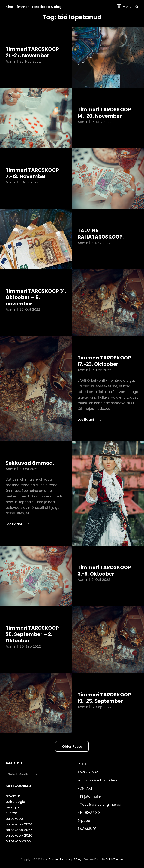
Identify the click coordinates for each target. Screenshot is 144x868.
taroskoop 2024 (19, 824)
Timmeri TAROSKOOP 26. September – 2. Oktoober (32, 634)
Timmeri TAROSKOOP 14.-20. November (104, 113)
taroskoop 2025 (19, 830)
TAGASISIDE (87, 829)
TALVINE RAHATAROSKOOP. (101, 234)
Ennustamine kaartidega (98, 780)
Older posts (72, 746)
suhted (11, 813)
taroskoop (14, 819)
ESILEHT (84, 764)
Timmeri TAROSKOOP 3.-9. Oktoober (104, 571)
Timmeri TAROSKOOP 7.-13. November (32, 173)
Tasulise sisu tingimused (101, 804)
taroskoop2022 (18, 841)
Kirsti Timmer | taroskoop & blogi (34, 7)
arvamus (13, 796)
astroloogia (15, 802)
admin (11, 61)
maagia (12, 807)
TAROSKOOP (88, 772)
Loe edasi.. (90, 420)
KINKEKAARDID (89, 813)
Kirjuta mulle (90, 796)
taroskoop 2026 (19, 835)
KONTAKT (85, 788)
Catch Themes (114, 859)
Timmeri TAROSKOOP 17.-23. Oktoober (104, 361)
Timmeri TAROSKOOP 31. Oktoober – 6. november (36, 297)
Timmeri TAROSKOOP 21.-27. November (32, 52)
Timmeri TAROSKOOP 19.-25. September (104, 698)
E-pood (84, 821)
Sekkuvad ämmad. (30, 463)
